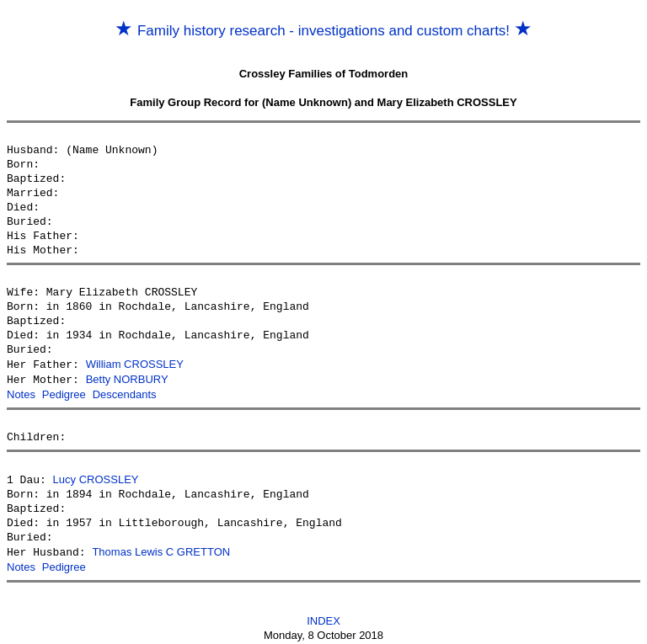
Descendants (125, 393)
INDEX (323, 616)
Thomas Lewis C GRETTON (161, 548)
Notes (21, 393)
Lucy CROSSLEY (96, 477)
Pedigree (64, 393)
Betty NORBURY (127, 378)
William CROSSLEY (135, 364)
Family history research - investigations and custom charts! (323, 31)
